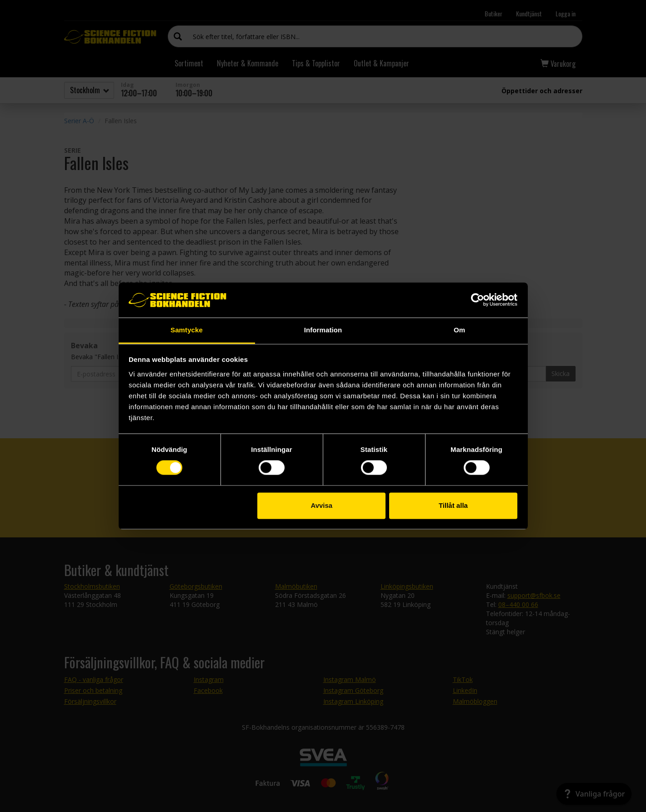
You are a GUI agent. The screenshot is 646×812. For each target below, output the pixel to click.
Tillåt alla (453, 505)
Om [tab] (459, 330)
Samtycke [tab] (187, 330)
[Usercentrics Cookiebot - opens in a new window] (478, 300)
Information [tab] (323, 330)
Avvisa (321, 505)
